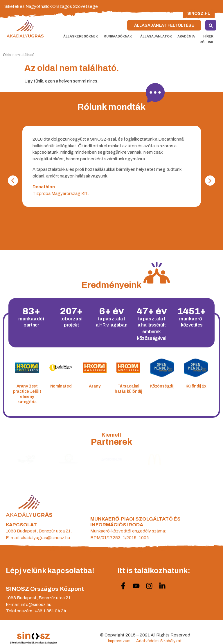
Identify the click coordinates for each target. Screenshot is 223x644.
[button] (13, 181)
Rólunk (208, 42)
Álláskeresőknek (81, 36)
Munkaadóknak (119, 36)
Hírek (208, 36)
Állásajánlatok (156, 36)
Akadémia (188, 36)
